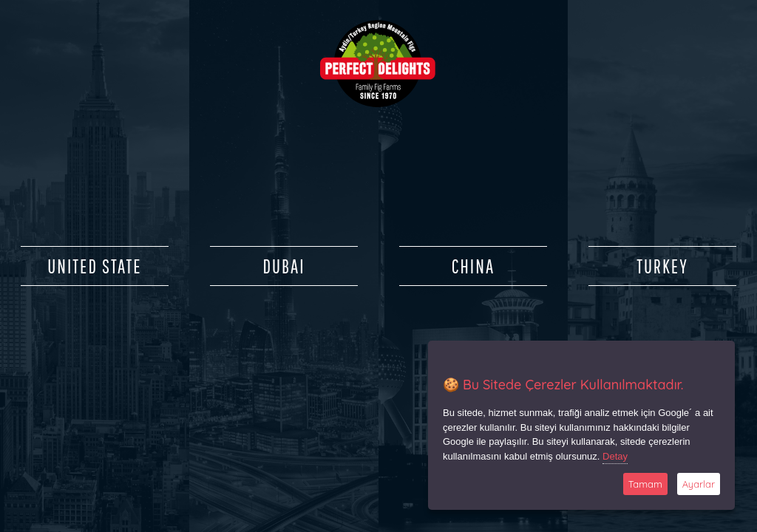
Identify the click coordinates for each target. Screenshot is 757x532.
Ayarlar (699, 484)
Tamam (645, 484)
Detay (615, 456)
